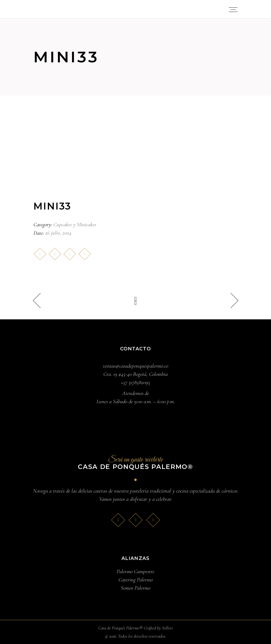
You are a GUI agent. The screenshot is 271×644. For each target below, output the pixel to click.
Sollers (167, 628)
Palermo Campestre (135, 571)
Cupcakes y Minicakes (75, 225)
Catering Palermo (136, 580)
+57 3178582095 (135, 382)
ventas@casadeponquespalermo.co (135, 366)
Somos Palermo (136, 588)
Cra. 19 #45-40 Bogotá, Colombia (135, 374)
